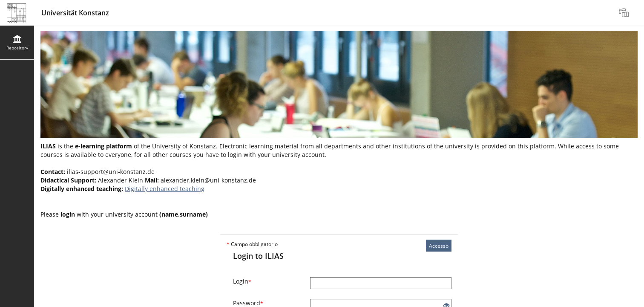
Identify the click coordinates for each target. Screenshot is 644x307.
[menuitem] (625, 13)
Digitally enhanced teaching (165, 189)
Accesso (439, 246)
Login (242, 281)
